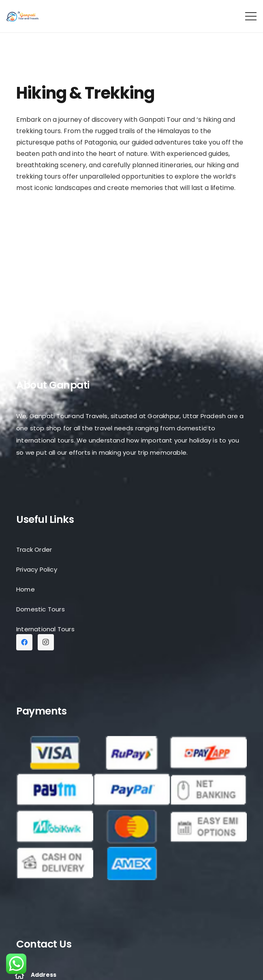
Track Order (34, 549)
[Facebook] (24, 642)
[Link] (22, 16)
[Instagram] (46, 642)
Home (26, 589)
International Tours (45, 629)
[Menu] (251, 16)
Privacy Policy (37, 569)
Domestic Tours (41, 609)
